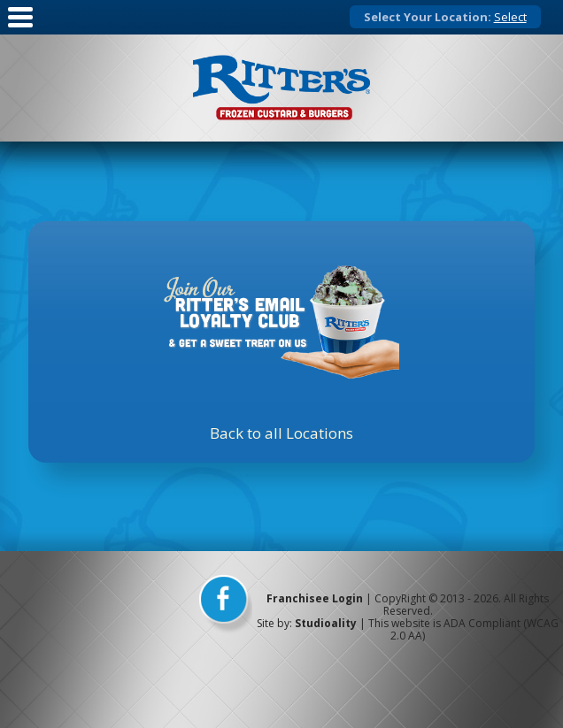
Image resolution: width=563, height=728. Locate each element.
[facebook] (226, 605)
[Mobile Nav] (20, 28)
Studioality (326, 623)
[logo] (281, 88)
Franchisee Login (315, 598)
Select (510, 17)
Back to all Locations (281, 433)
